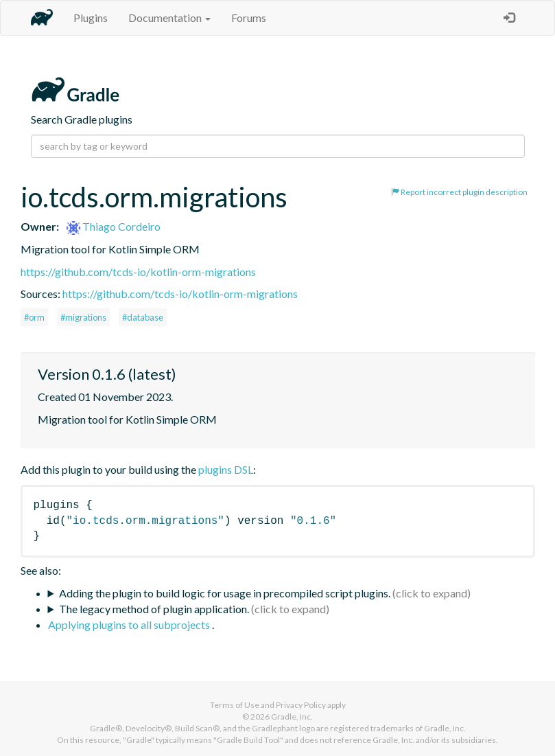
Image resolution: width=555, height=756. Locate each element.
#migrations (83, 317)
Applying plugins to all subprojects (130, 625)
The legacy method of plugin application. (154, 609)
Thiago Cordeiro (114, 226)
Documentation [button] (169, 18)
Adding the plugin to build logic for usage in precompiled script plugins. (225, 593)
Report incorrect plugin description (459, 192)
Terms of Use (235, 705)
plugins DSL (226, 469)
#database (143, 317)
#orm (34, 317)
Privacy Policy (301, 705)
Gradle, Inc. (292, 717)
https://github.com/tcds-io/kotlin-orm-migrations (138, 272)
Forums (249, 18)
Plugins (91, 18)
